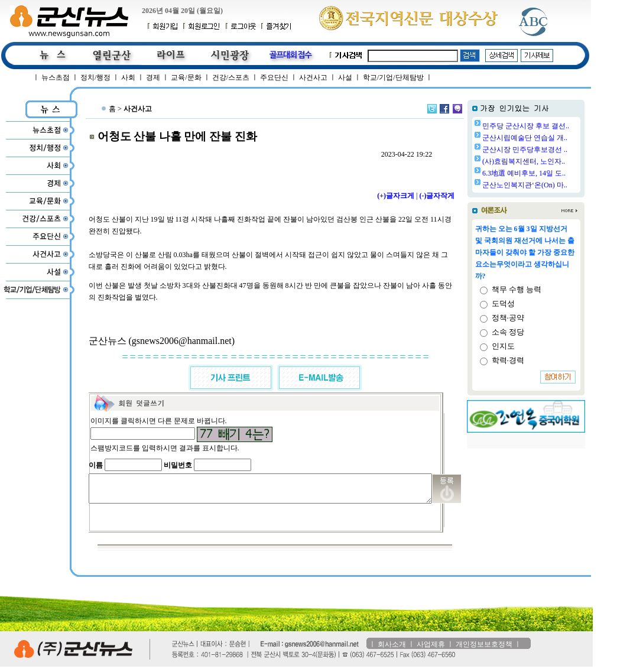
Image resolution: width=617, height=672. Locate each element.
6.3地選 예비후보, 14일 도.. (554, 173)
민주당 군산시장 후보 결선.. (556, 126)
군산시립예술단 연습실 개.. (555, 138)
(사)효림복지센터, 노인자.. (554, 161)
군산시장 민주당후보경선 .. (555, 150)
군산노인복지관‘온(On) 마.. (555, 185)
